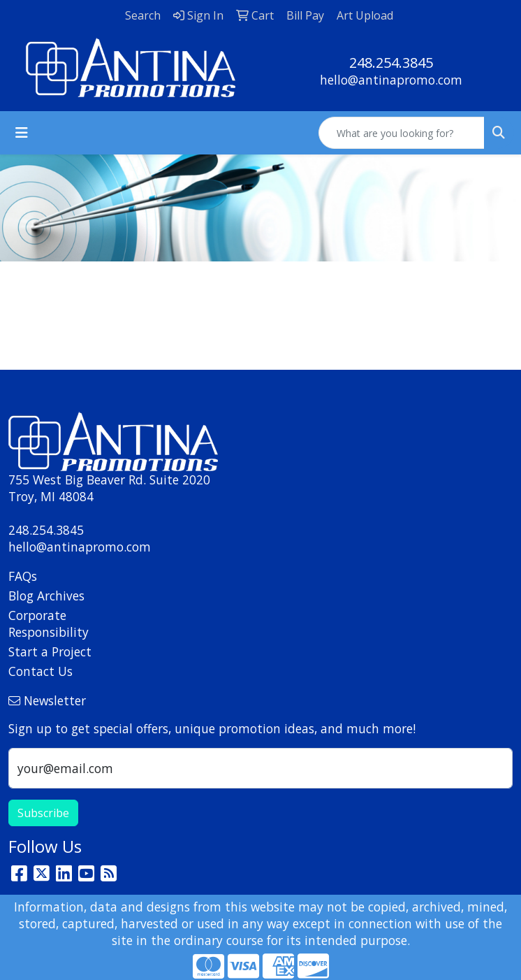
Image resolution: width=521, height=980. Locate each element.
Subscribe (43, 813)
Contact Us (41, 671)
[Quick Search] (402, 133)
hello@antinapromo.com (391, 80)
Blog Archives (46, 596)
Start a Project (50, 651)
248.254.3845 (391, 63)
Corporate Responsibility (49, 624)
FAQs (23, 576)
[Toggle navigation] (22, 133)
